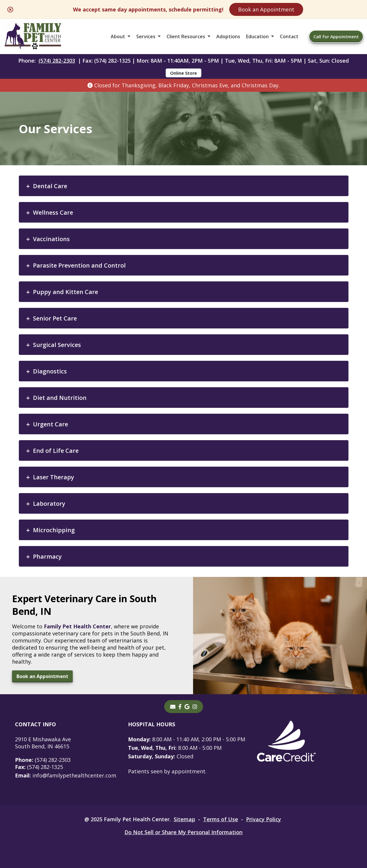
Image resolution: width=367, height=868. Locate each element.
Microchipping (54, 530)
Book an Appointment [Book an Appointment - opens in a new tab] (42, 676)
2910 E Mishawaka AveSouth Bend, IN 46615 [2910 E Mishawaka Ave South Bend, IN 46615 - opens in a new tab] (43, 743)
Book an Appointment (266, 9)
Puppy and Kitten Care (65, 292)
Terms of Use (221, 819)
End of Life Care (56, 451)
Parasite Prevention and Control (79, 265)
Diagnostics (50, 371)
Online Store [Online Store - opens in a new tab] (183, 73)
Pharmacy (47, 556)
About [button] (118, 36)
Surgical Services (57, 345)
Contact (289, 36)
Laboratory (49, 504)
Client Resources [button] (186, 36)
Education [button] (257, 36)
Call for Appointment (336, 36)
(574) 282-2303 (57, 61)
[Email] (173, 707)
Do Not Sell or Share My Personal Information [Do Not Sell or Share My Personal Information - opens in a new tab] (183, 832)
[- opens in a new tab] (180, 707)
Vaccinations (51, 239)
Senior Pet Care (55, 318)
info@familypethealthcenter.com (66, 775)
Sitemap (184, 819)
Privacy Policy (264, 819)
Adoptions (228, 36)
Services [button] (146, 36)
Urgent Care (50, 424)
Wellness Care (53, 212)
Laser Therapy (54, 477)
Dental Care (50, 186)
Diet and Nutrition (60, 398)
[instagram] (195, 707)
